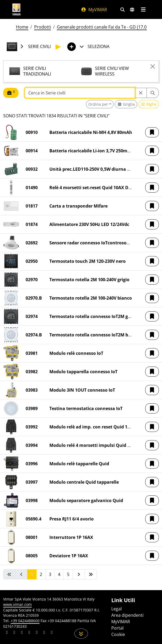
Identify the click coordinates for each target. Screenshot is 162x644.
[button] (152, 132)
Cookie (118, 634)
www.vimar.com (17, 604)
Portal (117, 628)
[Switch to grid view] (126, 104)
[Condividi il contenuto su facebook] (14, 633)
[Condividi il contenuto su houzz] (44, 633)
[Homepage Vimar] (17, 9)
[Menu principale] (143, 10)
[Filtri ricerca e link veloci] (123, 10)
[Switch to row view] (149, 104)
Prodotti (43, 27)
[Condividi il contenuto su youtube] (37, 633)
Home (22, 27)
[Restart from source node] (141, 93)
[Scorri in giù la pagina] (81, 634)
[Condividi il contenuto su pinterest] (22, 633)
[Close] (153, 66)
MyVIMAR (94, 10)
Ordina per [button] (98, 104)
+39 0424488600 (25, 621)
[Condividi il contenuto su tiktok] (52, 633)
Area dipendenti (127, 615)
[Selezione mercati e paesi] (132, 10)
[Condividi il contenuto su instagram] (29, 633)
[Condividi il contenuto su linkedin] (7, 633)
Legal (116, 609)
